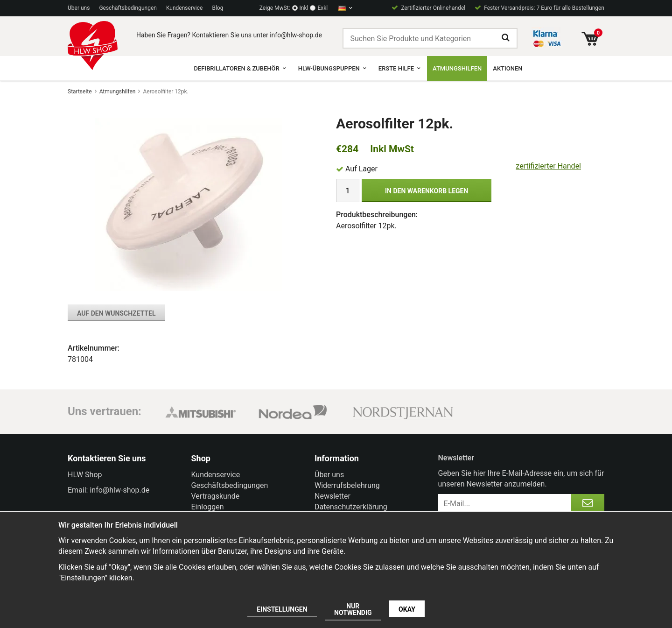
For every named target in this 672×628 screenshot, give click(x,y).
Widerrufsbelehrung (347, 485)
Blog (217, 8)
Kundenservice (185, 8)
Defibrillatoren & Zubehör (240, 68)
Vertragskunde (216, 496)
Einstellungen (282, 609)
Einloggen (208, 507)
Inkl (304, 8)
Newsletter (332, 496)
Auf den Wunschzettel (116, 313)
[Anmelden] (588, 503)
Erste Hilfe (400, 68)
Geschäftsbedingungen (128, 8)
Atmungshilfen (457, 68)
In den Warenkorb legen (427, 191)
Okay (407, 609)
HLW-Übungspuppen (333, 68)
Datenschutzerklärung (351, 507)
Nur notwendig (353, 609)
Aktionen (507, 68)
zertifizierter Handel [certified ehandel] (548, 166)
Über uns (79, 8)
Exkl (322, 8)
